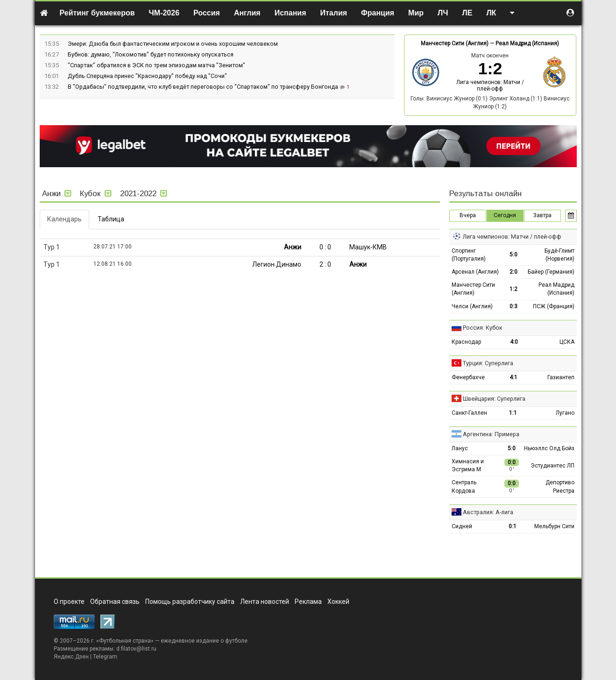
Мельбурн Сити (554, 526)
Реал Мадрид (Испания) (527, 43)
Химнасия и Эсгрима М (468, 465)
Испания (290, 13)
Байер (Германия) (551, 272)
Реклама (308, 602)
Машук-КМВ (368, 247)
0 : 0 (325, 247)
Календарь (64, 219)
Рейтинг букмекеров (97, 13)
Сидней (462, 526)
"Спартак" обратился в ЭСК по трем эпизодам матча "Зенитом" (156, 65)
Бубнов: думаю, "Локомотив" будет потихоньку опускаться (151, 54)
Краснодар (466, 342)
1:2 (513, 289)
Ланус (460, 448)
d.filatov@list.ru (136, 649)
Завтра (542, 215)
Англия (247, 13)
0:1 (513, 526)
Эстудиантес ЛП (552, 466)
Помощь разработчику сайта (190, 602)
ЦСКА (567, 342)
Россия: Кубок (483, 328)
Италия (334, 13)
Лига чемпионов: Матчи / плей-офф (490, 85)
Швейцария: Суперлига (494, 399)
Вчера (468, 215)
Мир (416, 13)
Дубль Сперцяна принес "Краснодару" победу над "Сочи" (147, 76)
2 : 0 (325, 264)
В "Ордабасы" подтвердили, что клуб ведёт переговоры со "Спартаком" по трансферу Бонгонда (204, 87)
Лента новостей (265, 602)
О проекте (69, 602)
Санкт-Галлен (469, 413)
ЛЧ (443, 13)
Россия (207, 13)
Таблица (111, 219)
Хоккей (338, 602)
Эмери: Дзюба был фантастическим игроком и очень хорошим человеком (173, 44)
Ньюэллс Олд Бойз (549, 448)
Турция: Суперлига (488, 363)
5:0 (513, 255)
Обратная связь (115, 602)
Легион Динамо (277, 264)
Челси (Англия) (472, 306)
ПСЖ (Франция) (554, 306)
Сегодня (505, 215)
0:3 (513, 306)
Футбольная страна (125, 641)
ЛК (491, 13)
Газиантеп (561, 377)
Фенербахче (468, 377)
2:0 (513, 272)
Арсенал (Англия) (475, 272)
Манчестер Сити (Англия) (455, 43)
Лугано (565, 413)
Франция (378, 13)
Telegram (105, 657)
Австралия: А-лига (488, 512)
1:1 (513, 413)
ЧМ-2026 (164, 13)
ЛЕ (467, 13)
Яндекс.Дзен (71, 657)
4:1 (513, 377)
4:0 (514, 342)
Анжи (293, 247)
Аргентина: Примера (491, 434)
